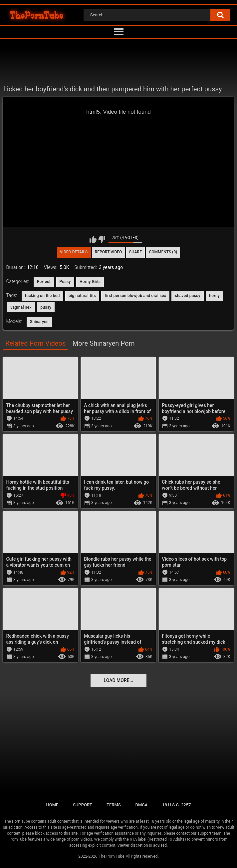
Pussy (65, 282)
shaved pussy (188, 296)
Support (83, 805)
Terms (114, 805)
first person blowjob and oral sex (135, 296)
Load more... (119, 680)
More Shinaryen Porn (104, 343)
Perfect (44, 282)
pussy (46, 307)
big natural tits (82, 296)
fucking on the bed (42, 296)
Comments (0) (163, 252)
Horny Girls (90, 282)
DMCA (141, 805)
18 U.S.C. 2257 (177, 805)
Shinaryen (39, 322)
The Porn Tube (111, 856)
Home (52, 805)
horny (214, 296)
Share (135, 252)
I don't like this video (102, 239)
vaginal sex (21, 307)
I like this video (93, 239)
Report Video (108, 252)
